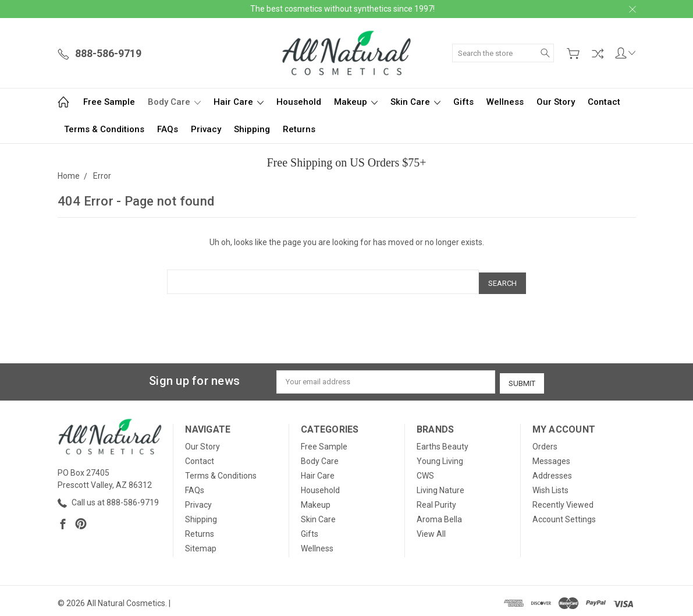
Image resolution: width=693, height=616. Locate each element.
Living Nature (440, 486)
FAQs (168, 129)
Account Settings (564, 515)
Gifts (463, 102)
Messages (551, 456)
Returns (299, 129)
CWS (425, 471)
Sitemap (201, 544)
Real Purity (436, 500)
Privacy (206, 129)
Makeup (356, 102)
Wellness (505, 102)
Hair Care (239, 102)
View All (431, 529)
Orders (545, 442)
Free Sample (109, 102)
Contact (604, 102)
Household (299, 102)
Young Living (440, 456)
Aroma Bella (439, 515)
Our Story (556, 102)
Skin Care (415, 102)
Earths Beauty (443, 442)
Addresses (552, 471)
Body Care (174, 102)
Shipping (252, 129)
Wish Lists (550, 486)
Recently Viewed (563, 500)
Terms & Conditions (104, 129)
